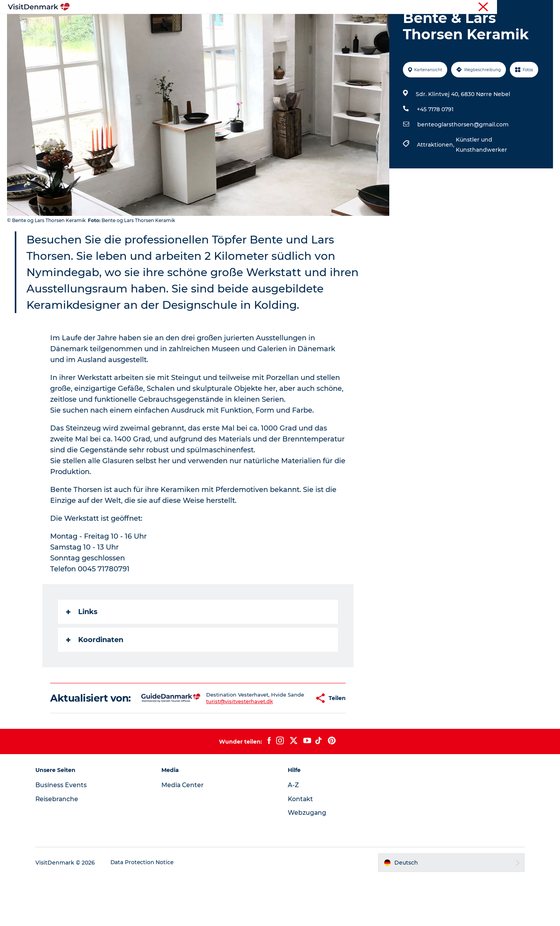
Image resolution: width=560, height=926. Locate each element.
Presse (545, 7)
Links (82, 649)
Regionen (231, 25)
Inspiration (189, 25)
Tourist (482, 7)
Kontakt (301, 847)
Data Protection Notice (146, 911)
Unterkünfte (317, 25)
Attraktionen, (436, 182)
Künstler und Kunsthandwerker (481, 182)
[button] (290, 741)
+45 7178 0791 (435, 146)
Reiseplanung (367, 25)
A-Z (293, 833)
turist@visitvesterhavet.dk (223, 747)
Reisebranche (514, 7)
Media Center (185, 833)
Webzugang (307, 861)
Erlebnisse (272, 25)
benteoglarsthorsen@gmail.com (463, 161)
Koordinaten (95, 677)
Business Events (65, 833)
